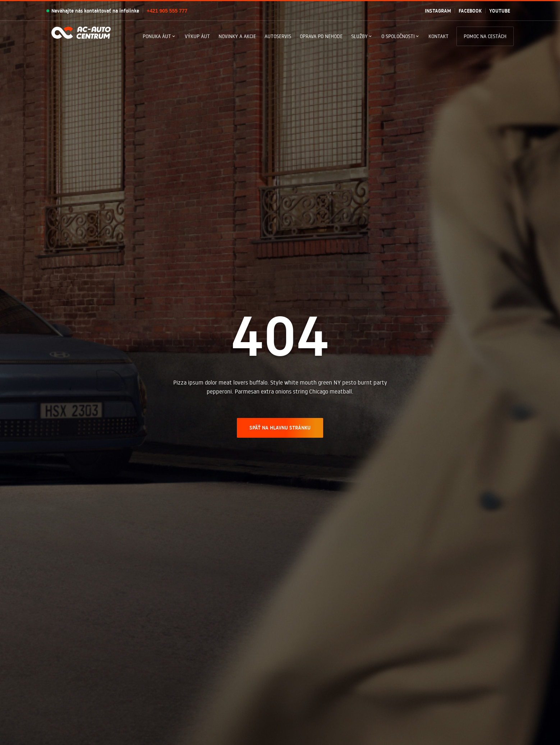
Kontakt (439, 36)
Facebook (470, 11)
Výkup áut (197, 36)
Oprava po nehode (321, 36)
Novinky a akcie (237, 36)
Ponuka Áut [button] (157, 36)
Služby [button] (359, 36)
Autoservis (278, 36)
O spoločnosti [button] (398, 36)
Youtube (500, 11)
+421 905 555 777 (167, 11)
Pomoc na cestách (485, 36)
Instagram (438, 11)
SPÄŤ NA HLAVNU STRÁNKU (280, 428)
